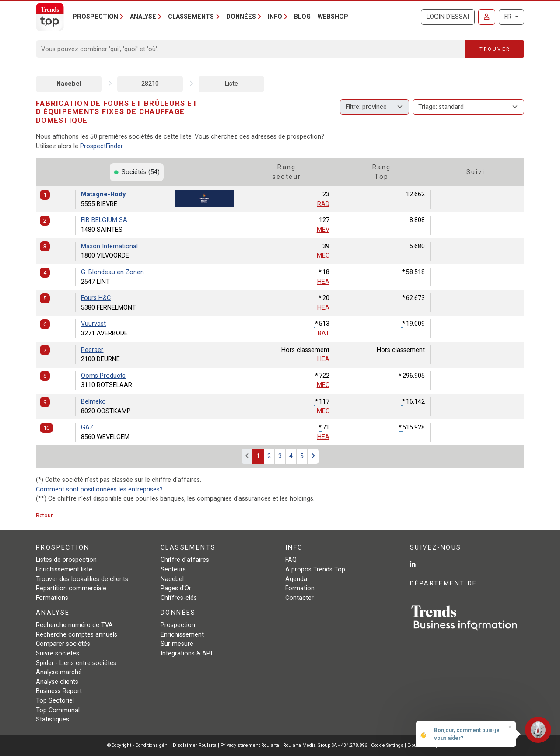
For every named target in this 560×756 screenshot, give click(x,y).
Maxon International (109, 246)
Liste (231, 84)
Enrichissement (182, 635)
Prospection (178, 625)
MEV (323, 230)
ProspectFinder (101, 146)
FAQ (291, 560)
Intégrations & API (186, 653)
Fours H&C (96, 298)
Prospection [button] (95, 17)
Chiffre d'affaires (185, 560)
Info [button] (275, 17)
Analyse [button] (143, 17)
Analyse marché (59, 672)
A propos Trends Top (315, 570)
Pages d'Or (176, 588)
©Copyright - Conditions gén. (138, 745)
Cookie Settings (388, 745)
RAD (323, 204)
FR (509, 17)
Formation (300, 588)
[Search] (251, 49)
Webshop (333, 17)
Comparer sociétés (63, 644)
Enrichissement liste (64, 570)
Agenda (296, 579)
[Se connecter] (487, 17)
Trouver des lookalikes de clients (82, 579)
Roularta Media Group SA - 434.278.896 (326, 745)
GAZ (87, 427)
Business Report (59, 691)
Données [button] (241, 17)
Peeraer (92, 350)
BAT (324, 333)
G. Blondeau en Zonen (112, 272)
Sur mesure (177, 644)
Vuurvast (93, 324)
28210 (150, 84)
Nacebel (69, 84)
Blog (302, 17)
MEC (323, 256)
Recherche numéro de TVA (74, 625)
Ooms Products (103, 376)
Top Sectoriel (55, 701)
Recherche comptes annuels (77, 635)
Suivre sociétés (58, 653)
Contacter (299, 598)
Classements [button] (191, 17)
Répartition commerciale (71, 588)
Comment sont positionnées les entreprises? (99, 489)
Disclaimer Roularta (195, 745)
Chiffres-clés (179, 598)
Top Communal (58, 710)
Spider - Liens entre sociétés (76, 663)
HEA (323, 282)
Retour (44, 515)
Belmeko (93, 402)
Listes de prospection (66, 560)
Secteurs (173, 570)
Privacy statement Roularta (250, 745)
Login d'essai (448, 17)
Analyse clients (57, 682)
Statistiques (52, 719)
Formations (52, 598)
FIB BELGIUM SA (104, 220)
